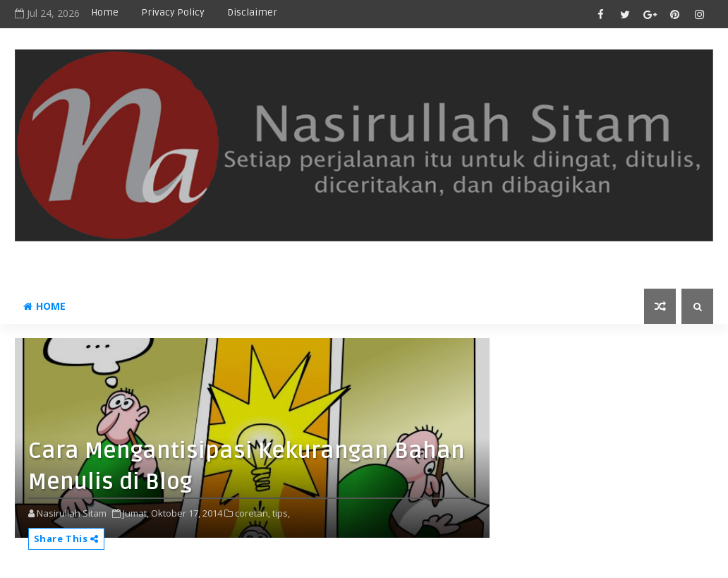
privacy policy (173, 12)
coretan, (253, 513)
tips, (281, 513)
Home (105, 12)
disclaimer (252, 12)
